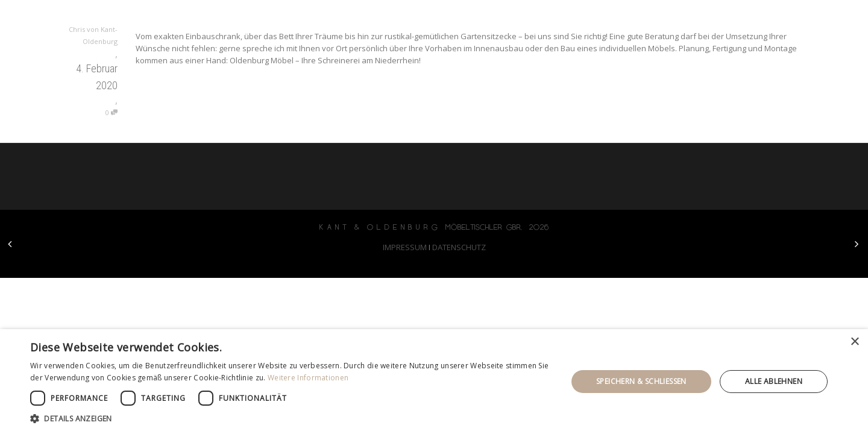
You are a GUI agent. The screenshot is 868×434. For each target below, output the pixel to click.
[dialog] (434, 382)
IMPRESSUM (405, 247)
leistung (607, 18)
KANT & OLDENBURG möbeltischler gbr (227, 18)
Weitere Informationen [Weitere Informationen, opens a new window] (308, 378)
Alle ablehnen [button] (774, 381)
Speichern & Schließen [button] (641, 381)
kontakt (758, 18)
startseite (538, 18)
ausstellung (685, 18)
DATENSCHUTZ (459, 247)
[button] (291, 419)
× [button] (854, 342)
